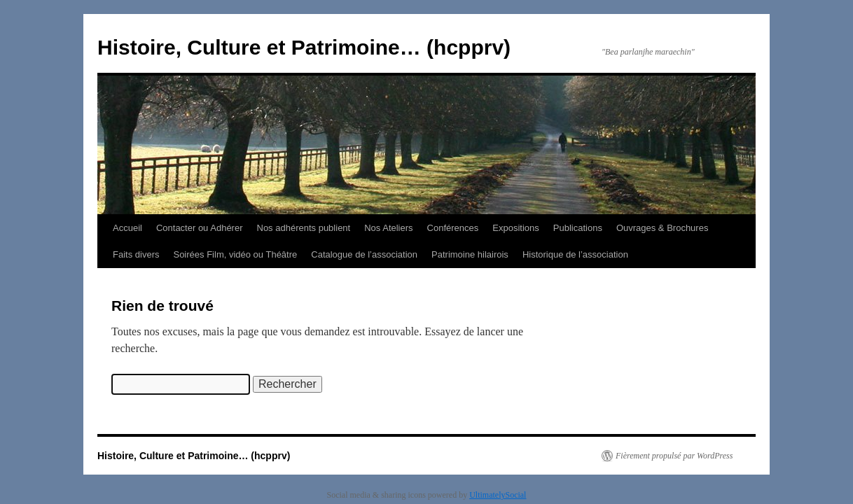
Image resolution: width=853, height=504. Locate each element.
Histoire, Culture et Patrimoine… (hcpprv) (304, 47)
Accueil (127, 228)
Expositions (515, 228)
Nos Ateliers (388, 228)
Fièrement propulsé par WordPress (674, 456)
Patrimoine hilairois (470, 254)
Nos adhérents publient (304, 228)
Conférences (453, 228)
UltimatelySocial (498, 495)
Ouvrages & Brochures (663, 228)
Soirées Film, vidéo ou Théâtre (235, 254)
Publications (578, 228)
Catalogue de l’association (364, 254)
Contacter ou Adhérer (200, 228)
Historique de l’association (575, 254)
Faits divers (136, 254)
